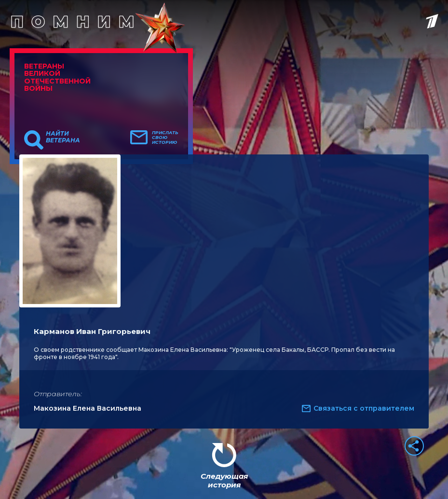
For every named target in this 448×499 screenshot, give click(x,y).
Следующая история (224, 480)
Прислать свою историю (165, 138)
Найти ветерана (63, 137)
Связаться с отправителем (364, 408)
